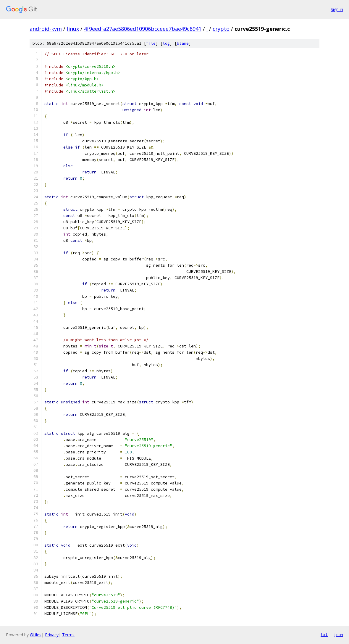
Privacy (52, 635)
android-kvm (46, 29)
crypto (221, 29)
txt (324, 635)
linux (73, 29)
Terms (68, 635)
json (338, 635)
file (151, 43)
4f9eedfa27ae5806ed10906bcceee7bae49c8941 (143, 29)
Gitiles (36, 635)
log (166, 43)
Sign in (337, 9)
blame (183, 43)
